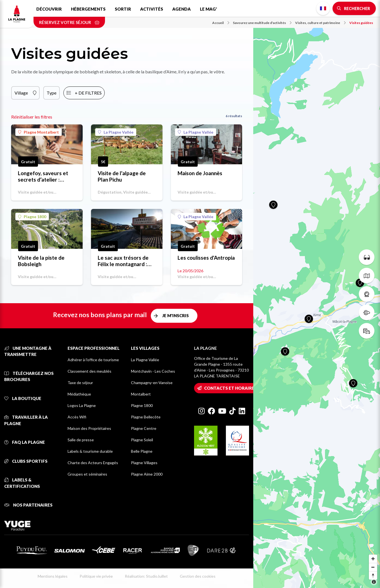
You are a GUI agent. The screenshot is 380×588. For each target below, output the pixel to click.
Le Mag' (208, 9)
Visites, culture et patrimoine (320, 23)
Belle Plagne (142, 451)
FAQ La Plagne (25, 442)
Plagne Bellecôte (146, 417)
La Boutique (23, 398)
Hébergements (88, 9)
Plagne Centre (144, 428)
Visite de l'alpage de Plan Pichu (122, 176)
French (323, 8)
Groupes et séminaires (87, 474)
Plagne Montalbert (39, 132)
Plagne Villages (144, 463)
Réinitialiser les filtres (32, 117)
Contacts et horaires (230, 388)
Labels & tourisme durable (90, 451)
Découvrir (49, 9)
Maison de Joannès (200, 173)
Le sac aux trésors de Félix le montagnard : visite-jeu (123, 261)
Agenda (181, 9)
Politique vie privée (96, 576)
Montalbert (141, 394)
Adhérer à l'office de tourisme (93, 360)
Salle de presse (81, 440)
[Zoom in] (373, 559)
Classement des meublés (89, 371)
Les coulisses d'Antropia (206, 258)
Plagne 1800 (32, 217)
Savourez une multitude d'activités (262, 23)
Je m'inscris (175, 315)
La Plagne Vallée (116, 132)
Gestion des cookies (198, 576)
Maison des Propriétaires (89, 428)
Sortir (123, 9)
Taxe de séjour (80, 383)
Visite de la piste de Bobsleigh (41, 261)
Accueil (221, 23)
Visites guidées (361, 23)
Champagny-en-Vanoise (152, 383)
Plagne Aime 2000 (147, 474)
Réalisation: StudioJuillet (146, 576)
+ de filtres (88, 93)
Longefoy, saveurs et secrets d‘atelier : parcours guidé (43, 176)
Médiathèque (79, 394)
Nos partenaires (28, 505)
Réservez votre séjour (69, 22)
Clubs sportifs (26, 461)
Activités (152, 9)
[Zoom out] (373, 567)
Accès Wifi (77, 417)
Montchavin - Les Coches (153, 371)
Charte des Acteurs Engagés (93, 463)
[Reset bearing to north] (373, 575)
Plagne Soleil (142, 440)
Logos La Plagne (82, 405)
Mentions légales (53, 576)
